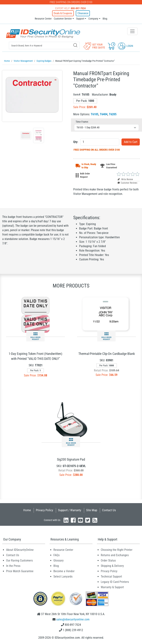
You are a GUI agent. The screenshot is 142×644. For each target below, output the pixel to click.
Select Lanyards (63, 576)
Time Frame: (82, 121)
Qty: (76, 141)
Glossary (59, 560)
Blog (105, 18)
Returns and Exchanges (115, 554)
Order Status (108, 560)
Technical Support (111, 576)
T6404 (104, 114)
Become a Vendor (64, 570)
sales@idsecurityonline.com (73, 619)
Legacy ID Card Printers (115, 581)
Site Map (92, 509)
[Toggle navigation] (132, 31)
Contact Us (109, 509)
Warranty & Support (112, 586)
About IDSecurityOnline (20, 549)
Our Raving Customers (19, 560)
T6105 (95, 114)
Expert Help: (70, 8)
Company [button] (93, 18)
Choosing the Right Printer (117, 549)
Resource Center (43, 18)
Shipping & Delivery (112, 565)
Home (27, 509)
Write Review (125, 179)
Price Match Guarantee (20, 570)
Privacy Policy (44, 509)
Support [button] (80, 18)
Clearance (82, 13)
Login (126, 45)
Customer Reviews (127, 182)
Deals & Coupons (64, 13)
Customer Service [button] (63, 18)
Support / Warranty (70, 509)
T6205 (113, 114)
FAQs (56, 554)
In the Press (13, 565)
